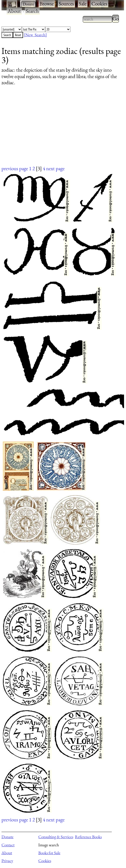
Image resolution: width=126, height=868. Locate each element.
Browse (47, 4)
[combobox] (98, 19)
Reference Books (88, 837)
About (14, 11)
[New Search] (35, 35)
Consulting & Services (56, 837)
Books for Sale (49, 853)
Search (32, 11)
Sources (66, 4)
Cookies (99, 4)
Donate (7, 837)
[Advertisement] (60, 130)
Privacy (7, 861)
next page (55, 168)
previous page (15, 168)
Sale (83, 4)
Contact (8, 845)
